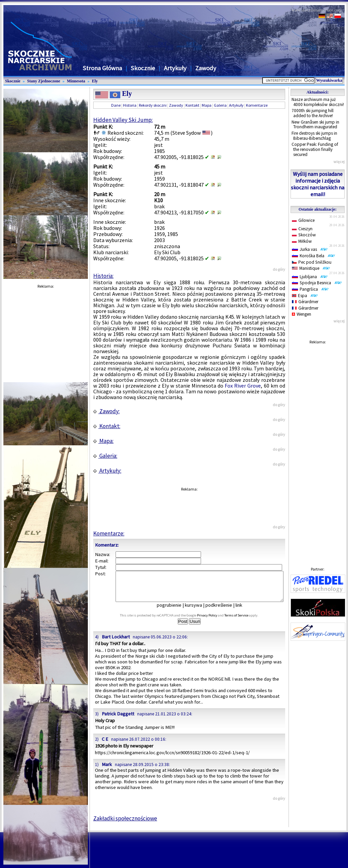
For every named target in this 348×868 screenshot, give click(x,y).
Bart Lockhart (116, 643)
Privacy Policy (215, 621)
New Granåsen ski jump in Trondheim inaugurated (315, 125)
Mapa (207, 105)
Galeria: (105, 456)
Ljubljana (310, 277)
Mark (107, 770)
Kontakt (192, 105)
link (244, 611)
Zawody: (106, 411)
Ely (95, 81)
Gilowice (303, 220)
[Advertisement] (318, 449)
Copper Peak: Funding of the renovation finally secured (315, 149)
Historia (130, 105)
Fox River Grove (243, 386)
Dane (116, 105)
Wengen (302, 314)
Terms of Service (244, 621)
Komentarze (257, 105)
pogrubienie (174, 611)
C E (105, 745)
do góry (279, 269)
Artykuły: (107, 471)
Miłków (302, 241)
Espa (305, 296)
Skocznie (143, 68)
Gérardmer (305, 302)
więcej (339, 162)
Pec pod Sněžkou (312, 262)
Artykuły (175, 68)
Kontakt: (107, 426)
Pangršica (310, 289)
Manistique (311, 268)
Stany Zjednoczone (44, 81)
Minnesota (76, 81)
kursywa (198, 611)
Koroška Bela (314, 256)
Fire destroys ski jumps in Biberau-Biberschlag (314, 136)
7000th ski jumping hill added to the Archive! (313, 113)
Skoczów (304, 235)
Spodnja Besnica (317, 283)
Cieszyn (302, 229)
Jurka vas (310, 249)
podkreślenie (223, 611)
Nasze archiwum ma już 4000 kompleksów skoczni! (318, 102)
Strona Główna (102, 68)
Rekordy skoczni (153, 105)
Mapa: (103, 441)
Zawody (206, 68)
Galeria (220, 105)
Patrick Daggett (118, 720)
